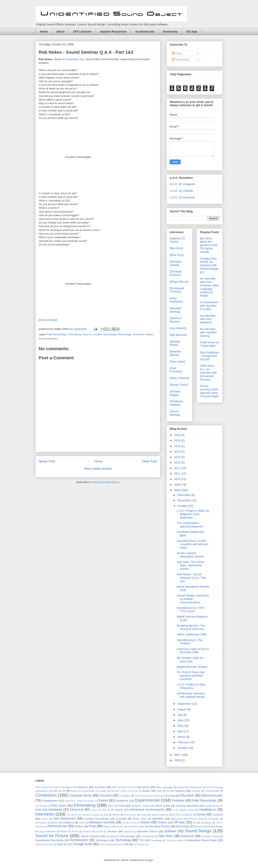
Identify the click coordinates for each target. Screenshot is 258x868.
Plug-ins (107, 826)
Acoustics (100, 787)
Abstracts (82, 787)
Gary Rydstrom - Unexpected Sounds (209, 356)
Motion (54, 822)
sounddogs (50, 320)
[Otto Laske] (177, 362)
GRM (38, 810)
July (180, 715)
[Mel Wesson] (178, 335)
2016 (178, 446)
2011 (178, 474)
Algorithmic (143, 787)
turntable (178, 840)
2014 (178, 457)
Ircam (144, 815)
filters (111, 806)
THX (141, 840)
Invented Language (91, 815)
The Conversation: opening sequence (190, 525)
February (183, 742)
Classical (180, 791)
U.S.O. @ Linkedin (181, 191)
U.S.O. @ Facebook (182, 197)
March (182, 737)
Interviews (45, 814)
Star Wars (166, 836)
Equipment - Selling (74, 801)
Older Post (149, 461)
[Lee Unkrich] (178, 328)
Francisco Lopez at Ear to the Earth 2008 (193, 651)
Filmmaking (74, 334)
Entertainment (50, 801)
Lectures (218, 815)
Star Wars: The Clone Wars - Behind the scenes (190, 565)
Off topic (179, 822)
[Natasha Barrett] (175, 353)
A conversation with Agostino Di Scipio (209, 306)
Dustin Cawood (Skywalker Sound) (190, 555)
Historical (77, 810)
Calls (159, 791)
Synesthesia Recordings (49, 840)
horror (94, 810)
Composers (46, 795)
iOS (106, 815)
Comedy (196, 791)
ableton (69, 787)
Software (171, 831)
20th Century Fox (44, 787)
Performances (57, 826)
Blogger (149, 860)
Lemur (44, 819)
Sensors (112, 831)
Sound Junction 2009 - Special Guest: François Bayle (210, 391)
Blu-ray (135, 791)
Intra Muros (72, 815)
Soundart (111, 836)
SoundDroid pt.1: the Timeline (190, 642)
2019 (178, 440)
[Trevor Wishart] (175, 413)
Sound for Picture (143, 334)
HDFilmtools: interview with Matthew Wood (191, 695)
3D (59, 787)
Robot (64, 831)
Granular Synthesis (187, 806)
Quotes (120, 826)
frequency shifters (141, 806)
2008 (178, 490)
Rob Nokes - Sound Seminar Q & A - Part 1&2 (191, 578)
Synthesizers (79, 840)
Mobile (215, 819)
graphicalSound (212, 806)
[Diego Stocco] (179, 282)
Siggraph (128, 832)
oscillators (206, 822)
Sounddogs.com (75, 59)
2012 (178, 468)
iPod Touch (130, 815)
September (185, 704)
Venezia (39, 844)
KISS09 (177, 815)
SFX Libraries (82, 31)
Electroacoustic (212, 795)
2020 (178, 435)
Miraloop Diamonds (198, 819)
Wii (127, 844)
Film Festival (41, 806)
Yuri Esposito (140, 844)
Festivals (178, 800)
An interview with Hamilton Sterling (208, 332)
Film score (59, 806)
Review (199, 826)
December (184, 495)
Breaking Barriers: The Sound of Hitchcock (191, 627)
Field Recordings (56, 334)
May (180, 726)
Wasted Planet (115, 844)
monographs (41, 823)
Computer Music (80, 795)
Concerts (105, 795)
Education (187, 795)
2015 (178, 452)
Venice (49, 844)
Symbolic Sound (210, 836)
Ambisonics (196, 787)
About (60, 31)
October (183, 506)
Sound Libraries (48, 339)
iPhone (116, 815)
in (174, 810)
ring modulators (47, 831)
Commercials (212, 791)
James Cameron (160, 815)
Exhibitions (122, 801)
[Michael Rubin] (175, 343)
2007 (178, 755)
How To (87, 334)
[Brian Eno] (177, 255)
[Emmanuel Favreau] (177, 290)
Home (44, 31)
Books (146, 791)
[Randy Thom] (179, 385)
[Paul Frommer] (176, 370)
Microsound (177, 819)
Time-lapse (156, 840)
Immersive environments (147, 810)
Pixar (92, 826)
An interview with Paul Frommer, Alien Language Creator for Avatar (209, 287)
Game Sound (163, 806)
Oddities (162, 822)
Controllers (125, 796)
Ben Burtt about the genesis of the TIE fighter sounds (209, 245)
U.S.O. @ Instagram (182, 184)
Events (103, 800)
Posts (177, 53)
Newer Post (47, 461)
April (181, 731)
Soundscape (128, 836)
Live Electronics (64, 818)
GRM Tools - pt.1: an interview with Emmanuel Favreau (208, 373)
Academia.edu (145, 31)
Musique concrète (102, 822)
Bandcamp (170, 31)
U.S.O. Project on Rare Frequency (191, 686)
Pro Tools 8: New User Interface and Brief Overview (191, 676)
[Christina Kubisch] (176, 273)
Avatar (103, 791)
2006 (178, 760)
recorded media (136, 826)
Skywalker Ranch (147, 831)
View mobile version (98, 469)
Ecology (171, 796)
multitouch (68, 822)
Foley (122, 806)
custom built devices (144, 796)
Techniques (102, 840)
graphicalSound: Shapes (192, 667)
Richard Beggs (215, 826)
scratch (100, 832)
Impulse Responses (113, 31)
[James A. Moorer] (176, 320)
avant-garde (88, 791)
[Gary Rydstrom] (176, 300)
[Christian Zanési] (176, 263)
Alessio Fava (126, 787)
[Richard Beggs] (175, 393)
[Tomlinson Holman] (176, 403)
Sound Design (198, 831)
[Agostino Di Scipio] (177, 240)
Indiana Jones (187, 810)
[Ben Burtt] (176, 248)
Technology (123, 840)
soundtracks (148, 836)
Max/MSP (158, 819)
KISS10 (188, 815)
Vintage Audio (83, 844)
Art (64, 791)
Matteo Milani (140, 819)
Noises (145, 822)
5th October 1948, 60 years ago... (190, 660)
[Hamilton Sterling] (176, 310)
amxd (209, 787)
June (181, 720)
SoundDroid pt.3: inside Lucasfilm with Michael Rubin (192, 544)
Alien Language (164, 787)
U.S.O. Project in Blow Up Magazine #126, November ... (193, 514)
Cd (168, 791)
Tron (168, 840)
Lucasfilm (121, 819)
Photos (78, 826)
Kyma (201, 814)
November (184, 500)
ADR (114, 787)
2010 (178, 479)
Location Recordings (105, 334)
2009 (178, 485)
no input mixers (129, 823)
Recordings (125, 334)
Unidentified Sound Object (202, 840)
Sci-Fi (75, 831)
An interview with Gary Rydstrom (208, 319)
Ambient (181, 787)
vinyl (102, 844)
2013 (178, 462)
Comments (181, 60)
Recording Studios (159, 826)
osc (195, 822)
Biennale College (119, 791)
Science (87, 831)
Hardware (55, 810)
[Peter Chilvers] (179, 378)
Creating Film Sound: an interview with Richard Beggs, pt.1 (210, 265)
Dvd (160, 796)
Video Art (62, 844)
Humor (119, 810)
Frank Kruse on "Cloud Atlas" (210, 344)
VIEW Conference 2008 (192, 634)
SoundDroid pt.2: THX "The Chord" (191, 610)
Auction (74, 791)
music (82, 822)
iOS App (192, 31)
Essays (91, 801)
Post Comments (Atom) (106, 482)
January (183, 748)
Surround (187, 836)
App (55, 791)
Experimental (147, 800)
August (182, 709)
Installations (207, 810)
